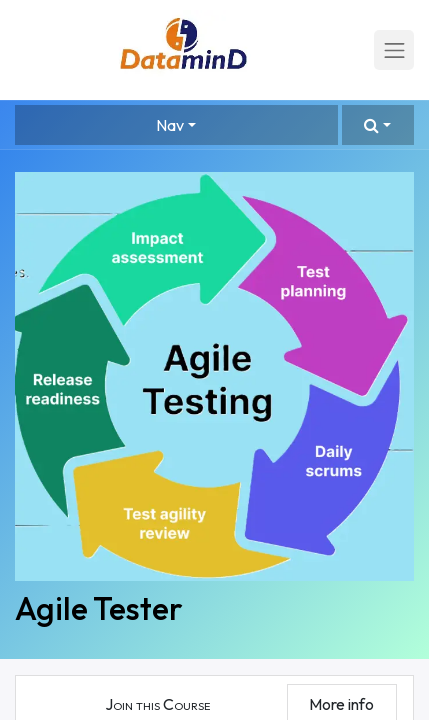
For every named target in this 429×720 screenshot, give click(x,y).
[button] (378, 125)
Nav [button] (170, 125)
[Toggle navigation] (394, 50)
